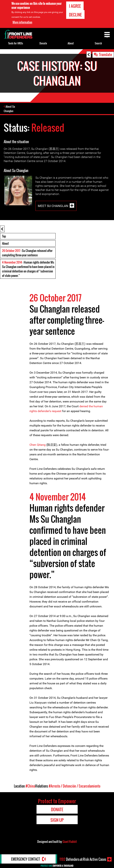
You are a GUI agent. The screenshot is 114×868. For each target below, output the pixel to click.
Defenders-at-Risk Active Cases (83, 859)
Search (98, 43)
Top (4, 236)
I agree (75, 6)
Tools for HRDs (16, 43)
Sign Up (57, 820)
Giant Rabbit (70, 842)
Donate (43, 43)
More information (22, 22)
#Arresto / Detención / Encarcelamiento (75, 786)
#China (30, 786)
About (5, 243)
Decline (75, 15)
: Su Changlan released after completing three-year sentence (27, 253)
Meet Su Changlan (53, 206)
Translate (105, 54)
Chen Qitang (38, 445)
